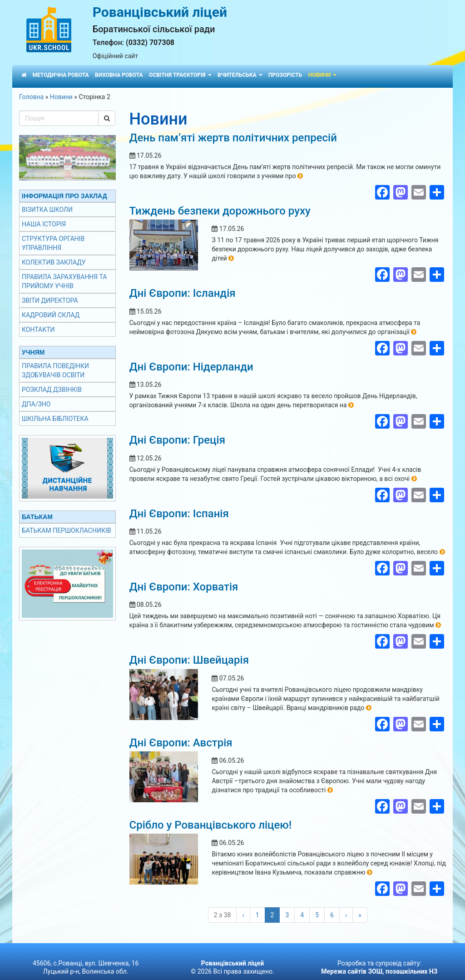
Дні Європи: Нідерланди (191, 367)
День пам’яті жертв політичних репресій (233, 138)
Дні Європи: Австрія (181, 743)
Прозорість (285, 75)
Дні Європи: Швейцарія (189, 660)
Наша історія (44, 224)
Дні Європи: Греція (177, 440)
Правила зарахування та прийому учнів (64, 281)
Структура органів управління (53, 243)
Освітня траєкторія (180, 75)
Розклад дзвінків (52, 390)
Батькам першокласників (66, 530)
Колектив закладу (54, 262)
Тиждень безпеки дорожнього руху (220, 211)
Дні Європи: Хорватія (184, 587)
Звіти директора (50, 300)
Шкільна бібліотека (55, 419)
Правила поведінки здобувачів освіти (55, 370)
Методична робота (60, 75)
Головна (31, 97)
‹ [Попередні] (243, 915)
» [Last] (360, 915)
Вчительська (240, 75)
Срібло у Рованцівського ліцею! (211, 825)
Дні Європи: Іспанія (179, 514)
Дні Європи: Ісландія (183, 293)
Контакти (38, 330)
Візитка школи (47, 210)
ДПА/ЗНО (36, 404)
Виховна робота (119, 75)
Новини (323, 75)
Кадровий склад (51, 315)
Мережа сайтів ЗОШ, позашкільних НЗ (379, 971)
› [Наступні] (346, 915)
